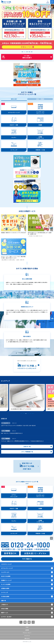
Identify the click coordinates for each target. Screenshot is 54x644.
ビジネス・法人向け (6, 617)
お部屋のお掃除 (5, 588)
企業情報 (27, 630)
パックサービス (5, 572)
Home (27, 627)
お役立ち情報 (5, 609)
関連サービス (5, 613)
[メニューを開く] (52, 2)
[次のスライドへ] (53, 28)
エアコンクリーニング (7, 568)
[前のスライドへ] (1, 28)
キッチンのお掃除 (6, 584)
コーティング (5, 592)
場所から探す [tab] (14, 99)
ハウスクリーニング (6, 564)
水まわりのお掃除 (6, 576)
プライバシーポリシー (27, 633)
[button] (22, 52)
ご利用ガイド (5, 605)
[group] (28, 398)
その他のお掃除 (5, 596)
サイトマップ (27, 636)
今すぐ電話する (27, 559)
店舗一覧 (3, 600)
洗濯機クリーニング (6, 580)
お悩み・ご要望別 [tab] (40, 99)
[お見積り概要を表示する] (48, 2)
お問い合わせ (27, 638)
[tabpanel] (27, 153)
